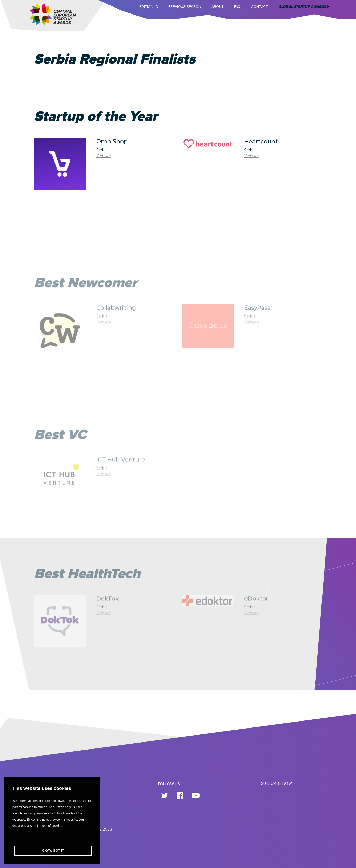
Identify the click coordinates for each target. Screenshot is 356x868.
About (218, 7)
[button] (52, 837)
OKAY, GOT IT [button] (53, 850)
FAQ (237, 7)
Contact (259, 7)
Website (104, 156)
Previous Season (185, 7)
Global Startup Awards (302, 7)
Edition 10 (149, 7)
